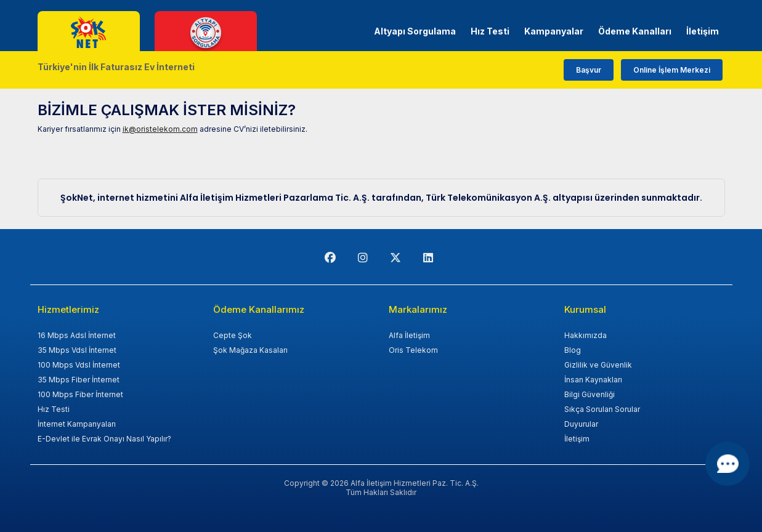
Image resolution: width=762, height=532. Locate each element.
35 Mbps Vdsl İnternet (77, 350)
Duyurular (581, 424)
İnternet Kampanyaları (77, 424)
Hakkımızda (586, 335)
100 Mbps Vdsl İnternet (79, 365)
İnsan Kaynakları (593, 380)
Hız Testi (490, 31)
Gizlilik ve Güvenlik (598, 365)
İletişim (703, 31)
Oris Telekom (413, 350)
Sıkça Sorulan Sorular (602, 409)
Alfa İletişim (409, 335)
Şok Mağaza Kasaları (250, 350)
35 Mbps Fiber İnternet (79, 380)
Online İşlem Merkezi (672, 70)
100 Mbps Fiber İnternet (80, 394)
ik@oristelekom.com (160, 129)
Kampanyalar (554, 31)
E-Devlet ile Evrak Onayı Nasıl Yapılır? (104, 439)
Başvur (589, 70)
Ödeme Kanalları (635, 31)
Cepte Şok (233, 335)
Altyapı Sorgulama (415, 31)
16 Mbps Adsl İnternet (77, 335)
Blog (573, 350)
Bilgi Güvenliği (590, 394)
